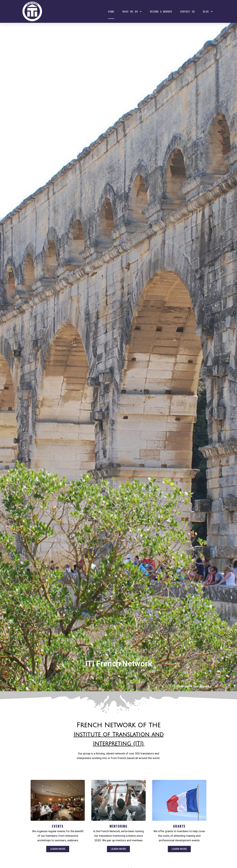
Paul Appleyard (202, 686)
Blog (208, 11)
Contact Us (188, 11)
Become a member (161, 11)
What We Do (132, 11)
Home (111, 11)
